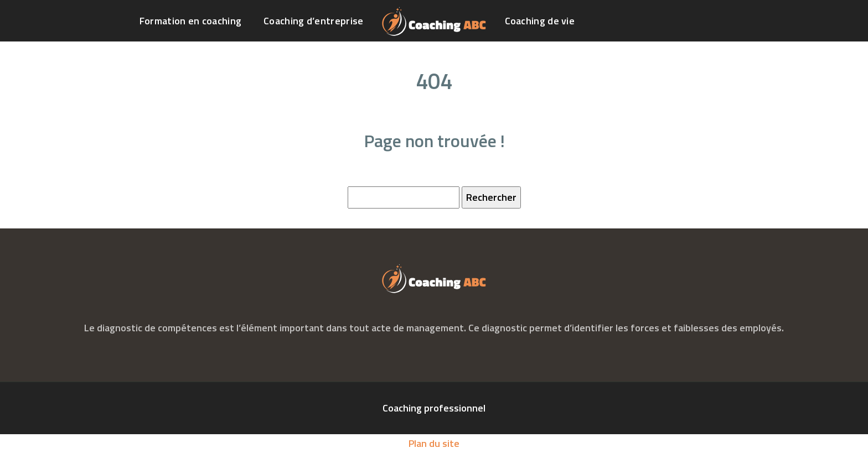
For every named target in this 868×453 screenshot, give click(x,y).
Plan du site (434, 443)
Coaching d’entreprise (313, 21)
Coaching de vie (540, 21)
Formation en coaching (190, 21)
